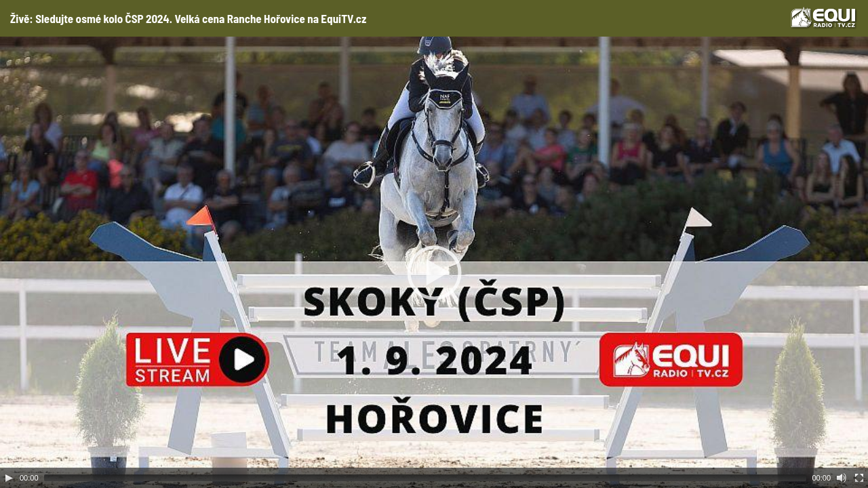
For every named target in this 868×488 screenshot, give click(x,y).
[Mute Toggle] (842, 478)
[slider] (426, 478)
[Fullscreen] (859, 478)
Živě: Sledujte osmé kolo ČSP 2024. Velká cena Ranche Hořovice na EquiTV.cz (188, 18)
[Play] (9, 478)
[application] (434, 262)
